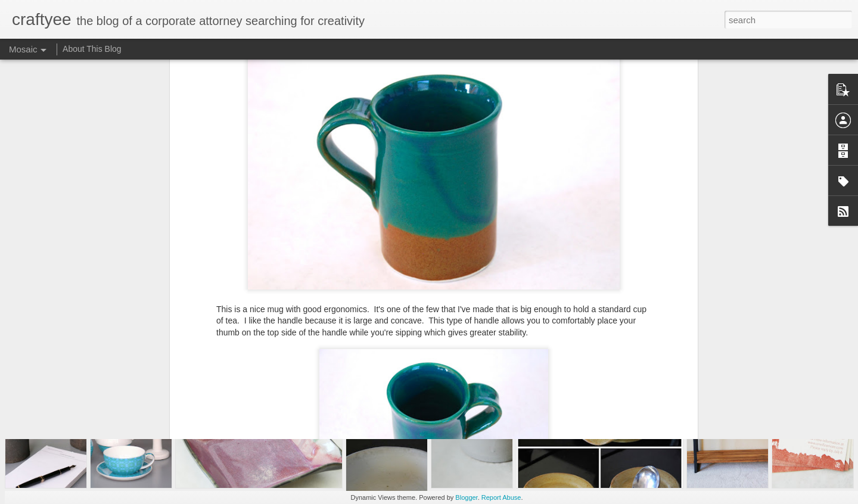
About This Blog (92, 49)
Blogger (466, 497)
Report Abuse (501, 497)
